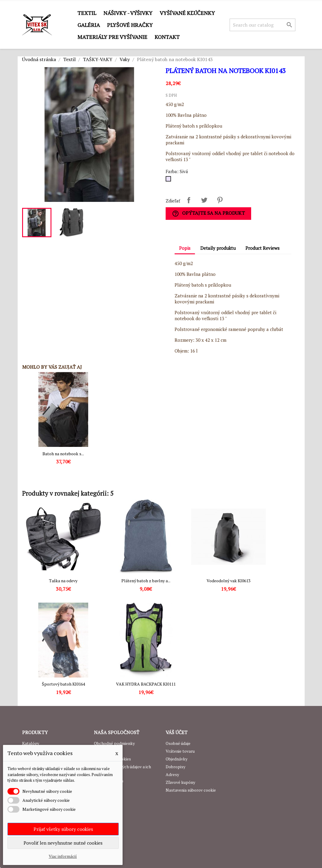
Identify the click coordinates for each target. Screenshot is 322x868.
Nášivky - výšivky (128, 13)
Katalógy (31, 743)
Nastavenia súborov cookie (191, 790)
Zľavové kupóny (180, 782)
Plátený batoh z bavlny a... (146, 581)
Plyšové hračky (130, 25)
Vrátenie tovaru (180, 751)
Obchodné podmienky (114, 743)
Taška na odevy (63, 581)
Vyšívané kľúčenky (187, 13)
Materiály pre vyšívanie (112, 37)
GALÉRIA (89, 25)
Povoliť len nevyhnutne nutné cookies (63, 843)
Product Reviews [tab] (263, 248)
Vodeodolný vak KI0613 (228, 581)
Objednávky (177, 759)
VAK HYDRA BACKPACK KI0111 (146, 684)
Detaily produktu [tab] (218, 248)
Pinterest (220, 200)
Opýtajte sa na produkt (208, 213)
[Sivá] (170, 180)
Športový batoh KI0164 (63, 684)
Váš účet (177, 732)
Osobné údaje (178, 743)
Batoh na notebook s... (63, 454)
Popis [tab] (185, 248)
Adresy (172, 774)
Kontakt (167, 37)
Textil (87, 13)
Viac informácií (63, 856)
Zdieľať (189, 200)
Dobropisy (176, 767)
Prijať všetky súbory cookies (63, 829)
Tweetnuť (204, 200)
